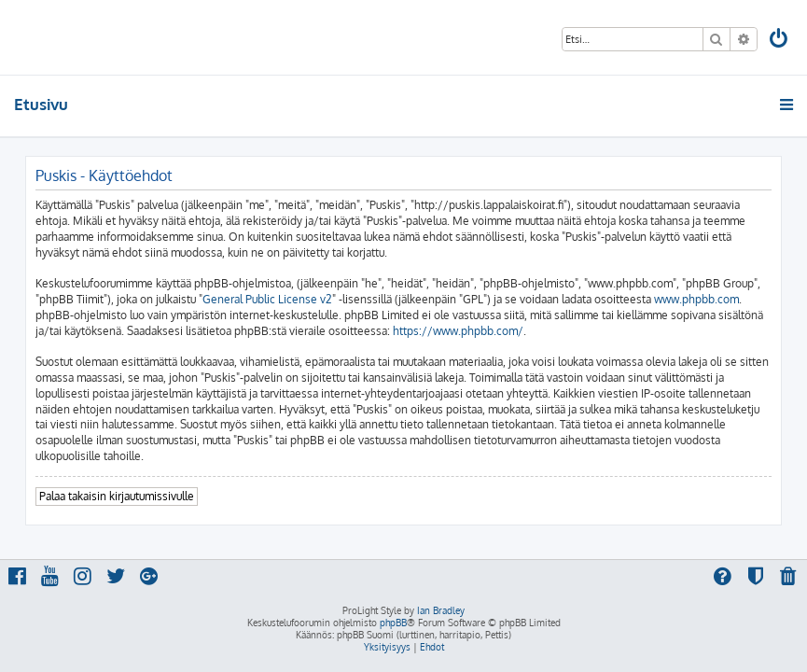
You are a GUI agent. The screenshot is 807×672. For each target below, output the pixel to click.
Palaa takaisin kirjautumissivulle (117, 496)
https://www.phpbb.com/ (458, 331)
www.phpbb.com (696, 299)
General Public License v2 (267, 299)
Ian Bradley (441, 610)
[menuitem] (780, 41)
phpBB (393, 623)
